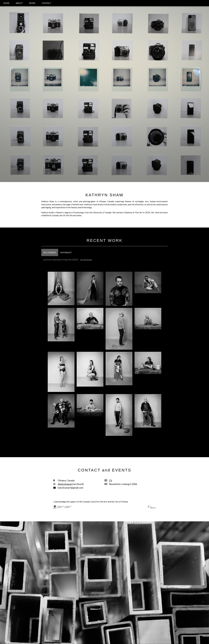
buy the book (86, 260)
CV (110, 480)
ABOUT (19, 3)
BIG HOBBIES (50, 252)
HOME (6, 3)
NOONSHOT (66, 252)
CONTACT (47, 3)
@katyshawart (65, 484)
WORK (32, 3)
